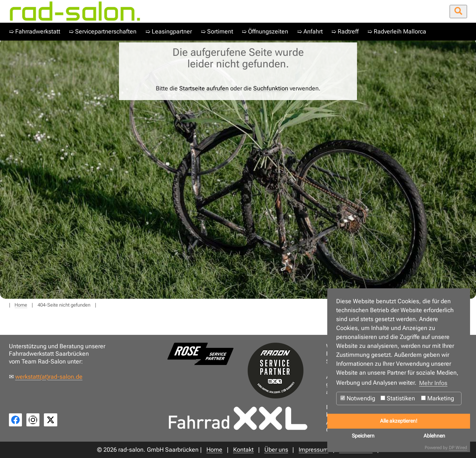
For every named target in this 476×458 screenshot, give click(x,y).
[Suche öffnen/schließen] (458, 12)
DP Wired (458, 448)
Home (21, 305)
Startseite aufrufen (204, 88)
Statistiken (398, 398)
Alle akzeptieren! (399, 421)
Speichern (363, 436)
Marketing (438, 398)
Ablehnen (434, 436)
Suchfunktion (271, 88)
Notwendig (358, 398)
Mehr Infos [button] (433, 383)
